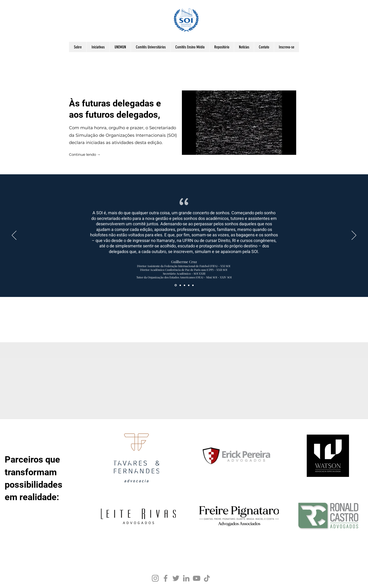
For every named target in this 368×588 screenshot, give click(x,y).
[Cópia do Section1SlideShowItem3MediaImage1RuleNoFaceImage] (184, 285)
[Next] (354, 236)
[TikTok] (207, 578)
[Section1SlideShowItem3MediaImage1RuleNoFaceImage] (180, 285)
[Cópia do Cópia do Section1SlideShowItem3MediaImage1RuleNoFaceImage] (193, 285)
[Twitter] (176, 578)
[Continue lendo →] (85, 155)
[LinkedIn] (186, 578)
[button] (78, 47)
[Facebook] (166, 578)
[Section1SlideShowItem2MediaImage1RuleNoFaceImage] (189, 285)
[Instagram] (155, 578)
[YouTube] (197, 578)
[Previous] (14, 236)
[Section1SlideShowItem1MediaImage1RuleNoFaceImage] (176, 285)
